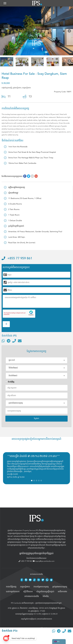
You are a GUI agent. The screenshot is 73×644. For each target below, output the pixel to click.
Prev (3, 31)
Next (70, 31)
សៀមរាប (40, 536)
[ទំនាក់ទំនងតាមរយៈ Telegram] (9, 341)
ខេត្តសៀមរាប (25, 587)
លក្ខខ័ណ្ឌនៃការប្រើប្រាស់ (29, 619)
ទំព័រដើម (46, 596)
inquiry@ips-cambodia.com (44, 561)
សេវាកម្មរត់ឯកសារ (13, 592)
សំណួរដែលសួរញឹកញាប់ (45, 592)
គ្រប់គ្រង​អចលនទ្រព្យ (60, 587)
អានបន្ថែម (28, 471)
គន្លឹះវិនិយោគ (28, 592)
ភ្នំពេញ (32, 536)
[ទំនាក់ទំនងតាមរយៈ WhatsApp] (3, 341)
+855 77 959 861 (17, 258)
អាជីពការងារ (62, 592)
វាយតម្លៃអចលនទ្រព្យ (41, 587)
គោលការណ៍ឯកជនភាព (45, 619)
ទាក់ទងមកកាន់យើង (32, 596)
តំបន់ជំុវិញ (10, 382)
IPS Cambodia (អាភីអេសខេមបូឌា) (22, 603)
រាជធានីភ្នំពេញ (11, 587)
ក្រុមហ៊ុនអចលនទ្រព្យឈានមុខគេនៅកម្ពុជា (49, 603)
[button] (5, 3)
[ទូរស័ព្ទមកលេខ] (14, 341)
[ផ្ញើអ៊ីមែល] (20, 341)
